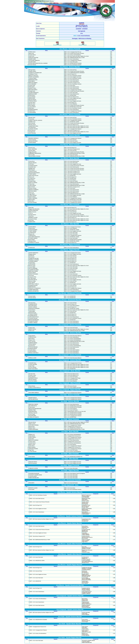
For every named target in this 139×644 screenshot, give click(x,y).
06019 (75, 36)
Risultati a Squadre (83, 45)
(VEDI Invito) (82, 24)
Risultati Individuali (57, 45)
